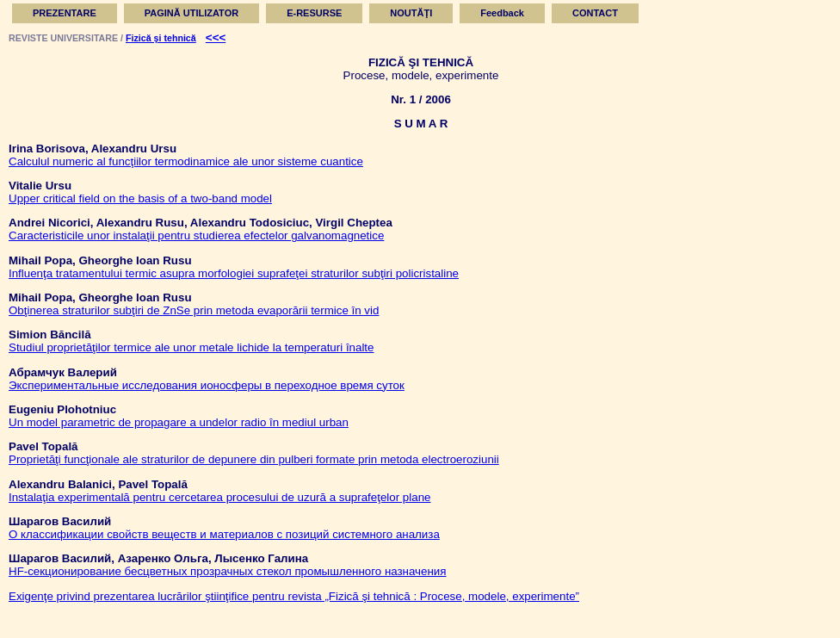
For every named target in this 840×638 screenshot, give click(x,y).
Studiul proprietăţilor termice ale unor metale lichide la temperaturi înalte (191, 347)
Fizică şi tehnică (161, 38)
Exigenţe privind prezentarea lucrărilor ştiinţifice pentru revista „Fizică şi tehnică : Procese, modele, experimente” (294, 596)
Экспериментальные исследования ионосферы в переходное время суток (207, 385)
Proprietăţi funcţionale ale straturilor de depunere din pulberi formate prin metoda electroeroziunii (254, 459)
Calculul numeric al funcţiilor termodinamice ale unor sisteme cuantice (186, 161)
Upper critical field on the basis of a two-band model (140, 198)
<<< (216, 37)
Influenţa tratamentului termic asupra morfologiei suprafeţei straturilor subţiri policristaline (234, 273)
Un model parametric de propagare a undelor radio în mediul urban (179, 422)
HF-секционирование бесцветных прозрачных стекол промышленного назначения (227, 571)
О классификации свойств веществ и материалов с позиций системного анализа (224, 534)
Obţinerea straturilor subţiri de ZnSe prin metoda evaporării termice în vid (194, 310)
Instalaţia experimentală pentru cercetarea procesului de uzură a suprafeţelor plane (219, 497)
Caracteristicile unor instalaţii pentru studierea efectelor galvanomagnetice (196, 235)
